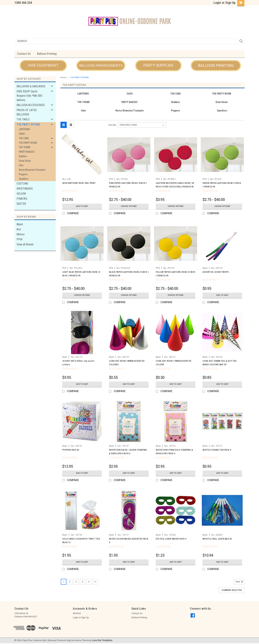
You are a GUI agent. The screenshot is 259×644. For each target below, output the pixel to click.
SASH (22, 134)
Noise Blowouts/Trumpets (32, 170)
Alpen (20, 224)
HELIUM (21, 194)
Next (240, 582)
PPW (19, 239)
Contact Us (24, 54)
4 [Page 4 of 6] (82, 582)
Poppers (23, 174)
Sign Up (230, 3)
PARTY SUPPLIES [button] (158, 65)
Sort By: (112, 125)
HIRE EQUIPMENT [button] (43, 65)
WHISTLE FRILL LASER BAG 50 (217, 539)
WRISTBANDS (25, 189)
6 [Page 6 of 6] (95, 582)
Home (63, 78)
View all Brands (25, 244)
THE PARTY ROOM (28, 143)
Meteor (21, 234)
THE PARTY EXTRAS (28, 124)
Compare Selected (232, 590)
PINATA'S (22, 199)
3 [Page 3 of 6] (76, 582)
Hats (21, 165)
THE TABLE (23, 119)
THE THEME (25, 147)
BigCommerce (74, 640)
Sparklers (24, 179)
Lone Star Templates (102, 640)
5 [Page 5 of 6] (89, 582)
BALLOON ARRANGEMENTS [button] (101, 65)
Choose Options (129, 206)
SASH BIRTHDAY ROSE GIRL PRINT (79, 183)
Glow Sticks (25, 161)
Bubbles (23, 156)
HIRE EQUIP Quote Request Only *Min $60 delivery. (29, 96)
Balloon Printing (47, 54)
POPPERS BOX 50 (71, 450)
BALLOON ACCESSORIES (31, 105)
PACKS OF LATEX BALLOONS (27, 112)
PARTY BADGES (27, 152)
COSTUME (22, 184)
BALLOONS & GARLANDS (31, 86)
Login (217, 3)
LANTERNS (24, 129)
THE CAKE (24, 138)
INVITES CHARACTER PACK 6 (217, 450)
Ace (19, 229)
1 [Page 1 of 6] (64, 582)
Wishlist (77, 613)
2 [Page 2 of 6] (70, 582)
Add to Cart (82, 206)
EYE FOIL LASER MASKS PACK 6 (171, 539)
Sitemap (52, 640)
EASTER (21, 204)
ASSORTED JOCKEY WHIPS (216, 272)
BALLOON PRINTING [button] (216, 66)
